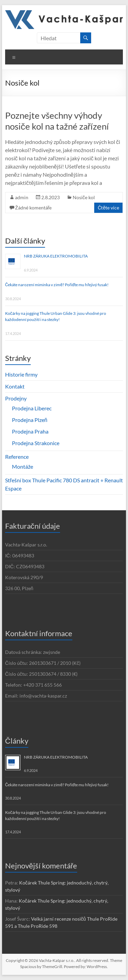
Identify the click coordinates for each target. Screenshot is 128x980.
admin (22, 197)
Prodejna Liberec (32, 408)
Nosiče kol (84, 197)
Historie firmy (21, 374)
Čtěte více (108, 208)
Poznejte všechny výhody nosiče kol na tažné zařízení (57, 121)
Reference (17, 457)
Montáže (23, 466)
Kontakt (15, 386)
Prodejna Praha (30, 431)
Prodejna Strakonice (36, 443)
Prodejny (16, 398)
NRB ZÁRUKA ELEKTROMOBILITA (56, 256)
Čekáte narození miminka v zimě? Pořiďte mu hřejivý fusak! (57, 285)
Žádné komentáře (33, 208)
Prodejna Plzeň (30, 420)
